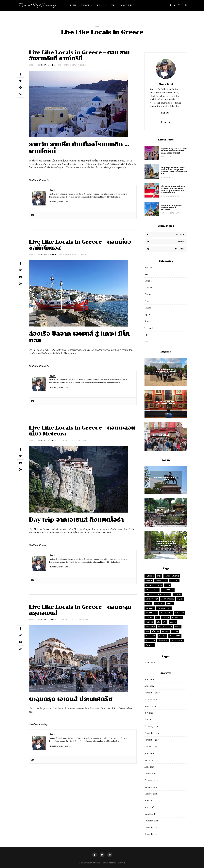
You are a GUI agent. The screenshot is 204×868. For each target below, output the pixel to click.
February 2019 (151, 780)
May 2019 (149, 760)
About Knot (150, 663)
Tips (146, 335)
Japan (147, 314)
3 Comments (83, 619)
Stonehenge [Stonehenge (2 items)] (151, 613)
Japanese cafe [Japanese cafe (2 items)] (152, 590)
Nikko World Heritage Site (166, 511)
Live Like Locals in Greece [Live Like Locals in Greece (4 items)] (158, 594)
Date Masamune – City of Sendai (166, 479)
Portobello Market (162, 435)
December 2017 (152, 827)
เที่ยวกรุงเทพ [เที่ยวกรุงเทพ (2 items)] (151, 636)
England (149, 287)
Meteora (78, 529)
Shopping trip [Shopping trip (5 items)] (164, 608)
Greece (53, 65)
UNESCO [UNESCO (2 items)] (165, 617)
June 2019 (149, 753)
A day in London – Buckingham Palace (166, 370)
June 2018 (149, 800)
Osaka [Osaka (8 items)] (149, 604)
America (148, 267)
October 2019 (151, 747)
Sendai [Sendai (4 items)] (170, 604)
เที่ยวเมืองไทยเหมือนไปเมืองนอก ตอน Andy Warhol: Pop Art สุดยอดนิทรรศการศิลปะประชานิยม (173, 190)
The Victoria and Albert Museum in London (166, 403)
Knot (34, 65)
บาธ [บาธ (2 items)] (147, 631)
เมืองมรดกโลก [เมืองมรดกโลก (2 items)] (177, 640)
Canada (148, 281)
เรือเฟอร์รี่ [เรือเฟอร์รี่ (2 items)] (150, 645)
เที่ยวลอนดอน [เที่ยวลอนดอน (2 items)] (175, 636)
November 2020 (152, 693)
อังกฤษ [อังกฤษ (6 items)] (175, 631)
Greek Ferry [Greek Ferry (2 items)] (161, 580)
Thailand (149, 328)
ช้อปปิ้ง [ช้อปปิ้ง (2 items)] (178, 627)
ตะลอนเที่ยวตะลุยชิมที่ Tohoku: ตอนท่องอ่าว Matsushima (166, 543)
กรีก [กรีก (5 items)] (158, 622)
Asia (146, 274)
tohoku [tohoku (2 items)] (149, 617)
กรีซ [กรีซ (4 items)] (165, 622)
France (148, 301)
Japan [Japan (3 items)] (167, 585)
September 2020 (152, 699)
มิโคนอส (70, 167)
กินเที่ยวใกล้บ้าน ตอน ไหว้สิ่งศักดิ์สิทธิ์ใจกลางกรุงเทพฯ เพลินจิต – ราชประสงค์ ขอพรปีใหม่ (174, 171)
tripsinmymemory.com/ (60, 202)
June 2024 (149, 679)
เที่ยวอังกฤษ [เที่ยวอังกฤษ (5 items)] (150, 640)
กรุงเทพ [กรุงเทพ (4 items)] (173, 622)
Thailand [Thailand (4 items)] (180, 613)
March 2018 (150, 814)
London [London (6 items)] (177, 594)
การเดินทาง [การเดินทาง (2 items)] (150, 627)
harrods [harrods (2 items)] (174, 580)
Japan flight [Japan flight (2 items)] (168, 590)
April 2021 (149, 686)
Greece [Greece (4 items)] (149, 580)
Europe (44, 65)
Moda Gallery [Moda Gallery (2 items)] (168, 599)
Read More (166, 113)
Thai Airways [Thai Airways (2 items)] (166, 613)
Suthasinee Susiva (101, 863)
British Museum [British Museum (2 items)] (172, 576)
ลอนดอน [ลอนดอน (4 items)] (166, 631)
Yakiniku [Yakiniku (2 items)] (150, 622)
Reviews (148, 321)
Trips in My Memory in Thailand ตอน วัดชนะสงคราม (172, 208)
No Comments (84, 440)
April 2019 (149, 767)
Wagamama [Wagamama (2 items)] (177, 617)
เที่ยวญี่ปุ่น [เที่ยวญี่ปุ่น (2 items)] (162, 636)
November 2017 (152, 834)
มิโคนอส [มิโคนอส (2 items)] (156, 631)
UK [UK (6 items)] (158, 617)
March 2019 (150, 773)
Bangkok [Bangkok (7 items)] (150, 576)
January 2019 (151, 787)
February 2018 (151, 821)
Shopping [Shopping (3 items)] (150, 608)
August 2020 (151, 706)
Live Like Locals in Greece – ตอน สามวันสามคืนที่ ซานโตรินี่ (79, 55)
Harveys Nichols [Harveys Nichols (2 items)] (154, 585)
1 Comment (83, 65)
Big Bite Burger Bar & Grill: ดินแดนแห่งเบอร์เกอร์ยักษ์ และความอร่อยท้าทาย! (174, 151)
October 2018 (151, 794)
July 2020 (149, 713)
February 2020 (152, 726)
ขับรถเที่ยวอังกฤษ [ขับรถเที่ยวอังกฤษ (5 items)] (165, 627)
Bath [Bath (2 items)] (159, 576)
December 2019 (152, 733)
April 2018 (149, 807)
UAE (147, 341)
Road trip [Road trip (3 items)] (159, 604)
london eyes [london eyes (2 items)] (152, 599)
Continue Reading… (39, 180)
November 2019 (152, 740)
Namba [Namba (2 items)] (180, 599)
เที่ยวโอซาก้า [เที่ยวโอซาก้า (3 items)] (163, 640)
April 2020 (149, 720)
